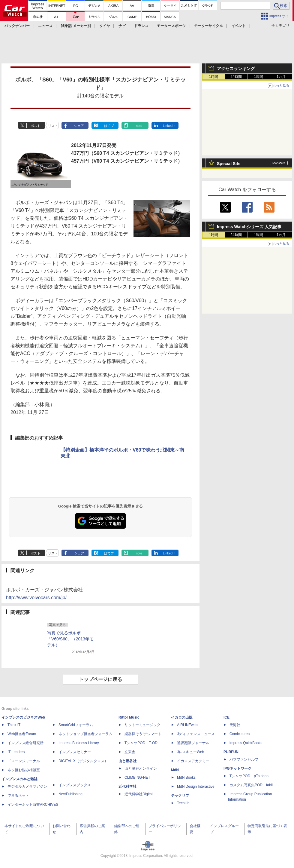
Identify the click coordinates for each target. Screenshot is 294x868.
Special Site (229, 164)
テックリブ (180, 796)
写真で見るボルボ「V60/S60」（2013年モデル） (70, 639)
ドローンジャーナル (24, 761)
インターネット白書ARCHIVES (33, 805)
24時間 (236, 77)
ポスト (36, 126)
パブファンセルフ (244, 759)
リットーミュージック (142, 725)
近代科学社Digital (138, 794)
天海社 (235, 725)
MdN (175, 770)
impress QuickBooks (246, 743)
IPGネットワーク (237, 768)
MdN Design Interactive (196, 787)
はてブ (109, 126)
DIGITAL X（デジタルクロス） (83, 761)
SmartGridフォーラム (76, 725)
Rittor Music (129, 717)
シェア (79, 126)
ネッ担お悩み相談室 (24, 770)
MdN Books (186, 778)
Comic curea (240, 734)
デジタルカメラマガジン (27, 787)
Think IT (14, 725)
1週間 (259, 77)
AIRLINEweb (187, 725)
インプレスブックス (75, 785)
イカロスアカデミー (193, 761)
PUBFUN (231, 752)
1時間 (214, 77)
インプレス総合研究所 (25, 743)
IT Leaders (16, 752)
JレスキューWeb (190, 752)
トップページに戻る (100, 679)
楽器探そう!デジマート (143, 734)
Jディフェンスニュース (196, 734)
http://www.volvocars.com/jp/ (36, 598)
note (139, 126)
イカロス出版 (182, 717)
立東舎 (130, 752)
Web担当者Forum (22, 734)
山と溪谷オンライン (141, 768)
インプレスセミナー (75, 752)
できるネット (18, 796)
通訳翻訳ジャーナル (193, 743)
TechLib (183, 803)
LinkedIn (169, 126)
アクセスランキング (236, 69)
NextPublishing (70, 794)
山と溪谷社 (127, 761)
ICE (226, 717)
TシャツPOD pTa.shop (249, 776)
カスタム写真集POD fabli (251, 785)
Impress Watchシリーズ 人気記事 (249, 227)
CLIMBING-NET (137, 778)
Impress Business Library (79, 743)
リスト (53, 126)
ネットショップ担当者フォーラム (85, 734)
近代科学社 (127, 787)
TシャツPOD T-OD (141, 743)
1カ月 (281, 77)
